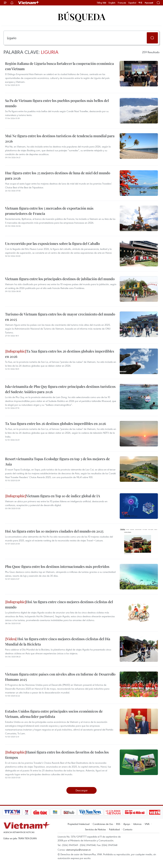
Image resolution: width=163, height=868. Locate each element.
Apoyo (127, 824)
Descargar (82, 790)
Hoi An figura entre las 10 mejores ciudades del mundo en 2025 (54, 531)
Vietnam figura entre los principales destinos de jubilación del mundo (60, 279)
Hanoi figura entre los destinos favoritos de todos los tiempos (57, 755)
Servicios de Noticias (95, 829)
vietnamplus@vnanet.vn (78, 850)
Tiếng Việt (101, 3)
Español (132, 3)
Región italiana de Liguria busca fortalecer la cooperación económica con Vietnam (59, 66)
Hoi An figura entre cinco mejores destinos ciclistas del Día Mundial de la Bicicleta (58, 641)
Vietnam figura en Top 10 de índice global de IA (53, 496)
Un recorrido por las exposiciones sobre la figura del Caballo (52, 243)
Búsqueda (81, 16)
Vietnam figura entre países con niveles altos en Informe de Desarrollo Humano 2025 (60, 677)
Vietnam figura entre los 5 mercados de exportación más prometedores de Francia (49, 211)
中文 (140, 3)
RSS (118, 824)
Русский (149, 3)
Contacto (128, 829)
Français (122, 3)
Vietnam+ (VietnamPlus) (29, 3)
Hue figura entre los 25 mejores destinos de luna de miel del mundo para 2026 (58, 175)
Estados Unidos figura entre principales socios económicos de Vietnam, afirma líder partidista (54, 714)
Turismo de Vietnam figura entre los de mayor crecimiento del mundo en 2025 (60, 317)
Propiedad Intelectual (79, 824)
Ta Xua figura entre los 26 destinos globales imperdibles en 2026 (60, 354)
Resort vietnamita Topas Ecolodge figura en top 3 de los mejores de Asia (57, 461)
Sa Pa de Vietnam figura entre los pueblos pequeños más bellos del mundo (57, 103)
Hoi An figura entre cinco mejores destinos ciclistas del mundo (59, 604)
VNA (147, 824)
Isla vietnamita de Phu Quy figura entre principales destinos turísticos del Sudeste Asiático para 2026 (60, 389)
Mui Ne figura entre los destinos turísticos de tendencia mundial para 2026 (60, 138)
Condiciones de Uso (103, 824)
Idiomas (137, 824)
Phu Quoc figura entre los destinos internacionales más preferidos (57, 566)
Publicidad (114, 829)
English (112, 3)
